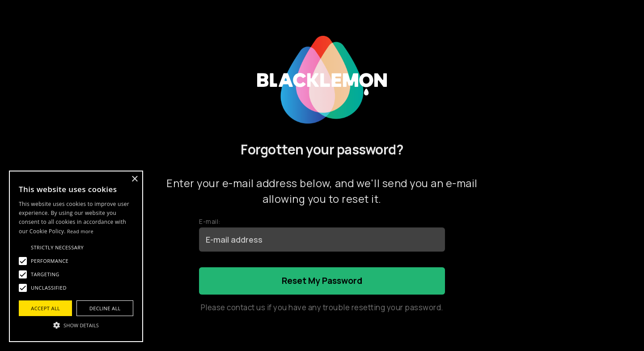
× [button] (134, 179)
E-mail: (210, 221)
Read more (80, 231)
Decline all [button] (105, 308)
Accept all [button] (45, 308)
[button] (76, 325)
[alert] (76, 256)
